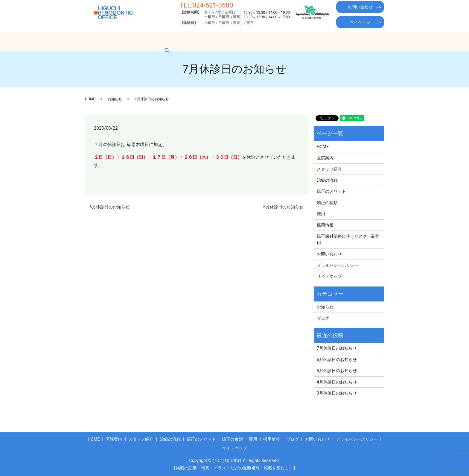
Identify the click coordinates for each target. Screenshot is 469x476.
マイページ (360, 22)
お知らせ (115, 99)
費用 (296, 42)
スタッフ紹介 (158, 42)
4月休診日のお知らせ (337, 382)
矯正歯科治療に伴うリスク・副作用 (348, 239)
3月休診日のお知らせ (337, 393)
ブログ (348, 42)
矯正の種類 (269, 42)
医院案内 (124, 42)
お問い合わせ (360, 7)
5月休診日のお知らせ (337, 371)
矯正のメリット (231, 42)
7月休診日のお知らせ (337, 348)
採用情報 (321, 42)
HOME (97, 42)
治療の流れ (193, 42)
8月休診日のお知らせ (283, 207)
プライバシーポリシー (338, 265)
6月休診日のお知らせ (109, 207)
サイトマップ (329, 276)
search (371, 42)
